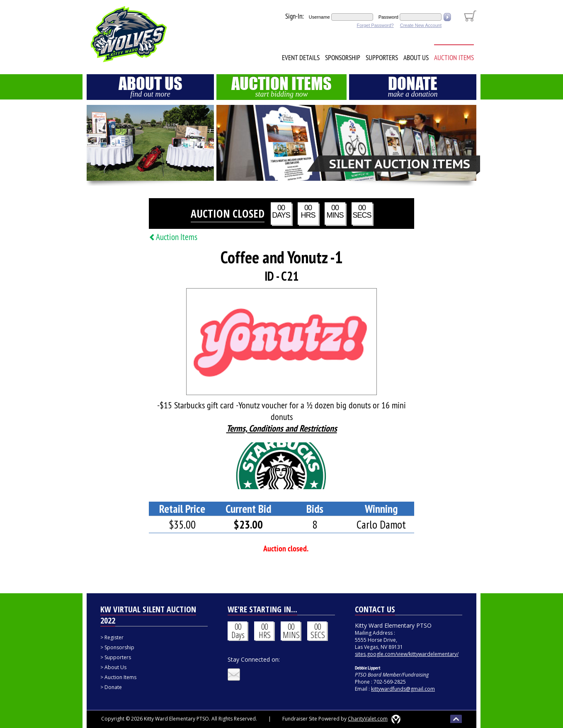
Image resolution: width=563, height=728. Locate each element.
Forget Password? (375, 25)
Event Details (301, 58)
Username (319, 17)
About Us (416, 58)
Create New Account (421, 25)
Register (114, 637)
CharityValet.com (368, 719)
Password (388, 17)
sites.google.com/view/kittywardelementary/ (407, 654)
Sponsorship (343, 58)
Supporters (382, 58)
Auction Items (454, 58)
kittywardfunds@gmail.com (403, 689)
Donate (413, 86)
